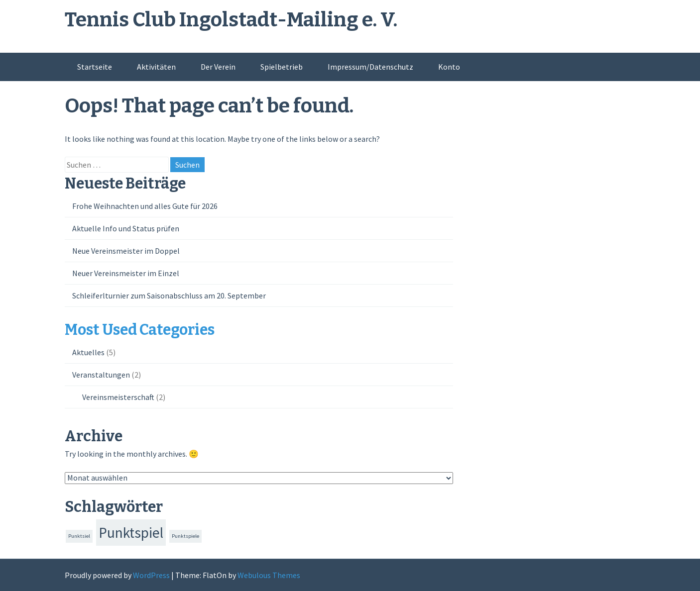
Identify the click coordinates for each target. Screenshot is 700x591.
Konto (449, 67)
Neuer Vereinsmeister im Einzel (126, 273)
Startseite (95, 67)
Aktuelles (88, 352)
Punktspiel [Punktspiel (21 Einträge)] (131, 533)
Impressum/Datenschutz (370, 67)
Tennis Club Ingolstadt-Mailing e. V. (231, 20)
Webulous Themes (269, 575)
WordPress (151, 575)
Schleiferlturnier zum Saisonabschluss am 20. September (169, 295)
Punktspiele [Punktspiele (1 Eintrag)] (185, 536)
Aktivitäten (156, 67)
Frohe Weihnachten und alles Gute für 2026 (145, 206)
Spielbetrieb (282, 67)
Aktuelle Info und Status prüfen (126, 228)
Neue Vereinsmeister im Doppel (126, 251)
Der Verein (218, 67)
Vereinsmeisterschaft (118, 397)
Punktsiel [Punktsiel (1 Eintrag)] (79, 536)
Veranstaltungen (101, 375)
